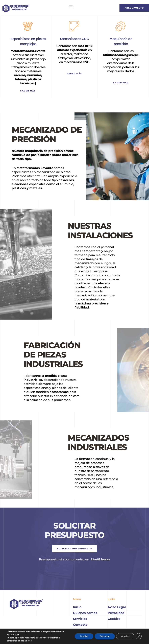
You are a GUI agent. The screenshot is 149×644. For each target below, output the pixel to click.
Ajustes (125, 636)
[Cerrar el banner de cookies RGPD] (139, 636)
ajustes (28, 641)
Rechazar (105, 636)
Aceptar (84, 636)
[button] (71, 8)
